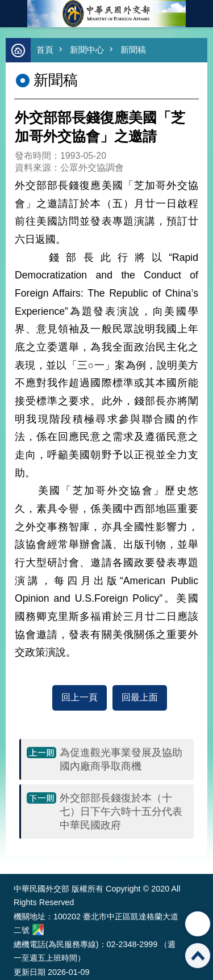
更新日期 (30, 972)
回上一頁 (80, 697)
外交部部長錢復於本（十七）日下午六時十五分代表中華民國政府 (121, 812)
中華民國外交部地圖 (38, 930)
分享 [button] (198, 924)
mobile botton (14, 14)
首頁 (45, 50)
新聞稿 (133, 50)
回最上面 (140, 697)
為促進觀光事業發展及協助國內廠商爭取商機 (121, 759)
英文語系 (199, 14)
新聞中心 (87, 50)
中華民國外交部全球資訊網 (107, 14)
